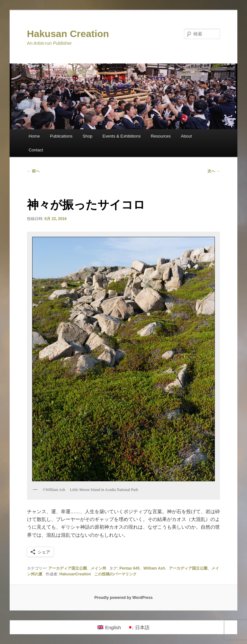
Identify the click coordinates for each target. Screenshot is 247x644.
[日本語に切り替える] (138, 627)
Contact (36, 150)
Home (34, 136)
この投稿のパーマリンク (115, 574)
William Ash (154, 568)
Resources (161, 136)
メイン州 (98, 568)
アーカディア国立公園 (68, 568)
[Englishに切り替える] (109, 627)
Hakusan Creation (68, 34)
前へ (33, 171)
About (186, 136)
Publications (61, 136)
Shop (87, 136)
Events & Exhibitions (122, 136)
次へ (214, 171)
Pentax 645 (129, 568)
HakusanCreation (75, 574)
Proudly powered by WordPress (123, 598)
